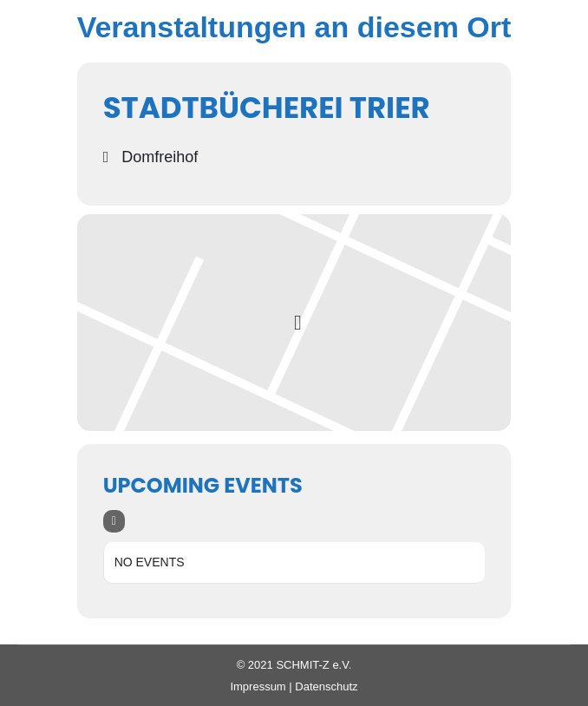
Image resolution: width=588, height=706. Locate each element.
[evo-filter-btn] (114, 521)
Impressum (258, 686)
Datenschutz (326, 686)
